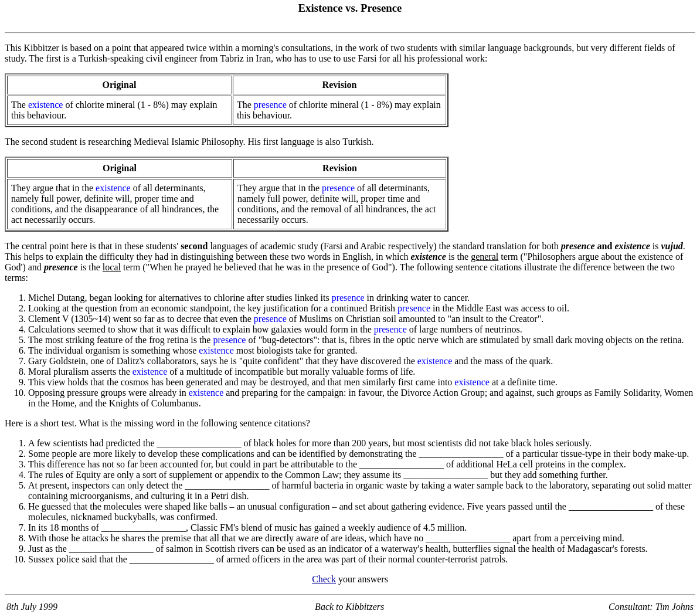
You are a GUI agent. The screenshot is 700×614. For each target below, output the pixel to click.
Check (324, 579)
